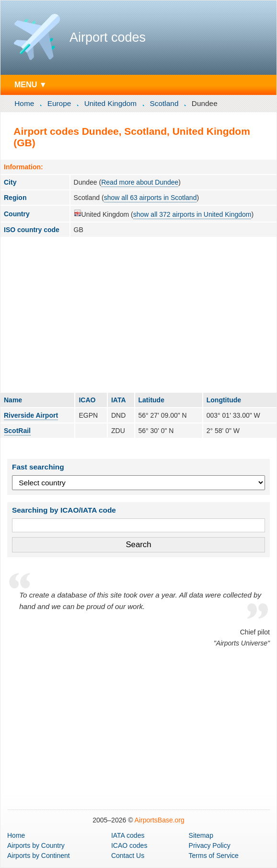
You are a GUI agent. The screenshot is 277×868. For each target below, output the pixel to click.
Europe (59, 103)
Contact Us (128, 856)
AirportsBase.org (160, 820)
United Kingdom (111, 103)
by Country (36, 845)
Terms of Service (214, 856)
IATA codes (128, 835)
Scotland (164, 103)
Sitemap (201, 835)
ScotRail (17, 431)
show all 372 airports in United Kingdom (192, 214)
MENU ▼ (31, 84)
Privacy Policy (210, 845)
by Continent (39, 856)
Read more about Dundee (140, 182)
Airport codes (108, 37)
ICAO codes (129, 845)
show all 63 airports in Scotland (150, 198)
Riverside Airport (31, 415)
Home (24, 103)
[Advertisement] (138, 315)
